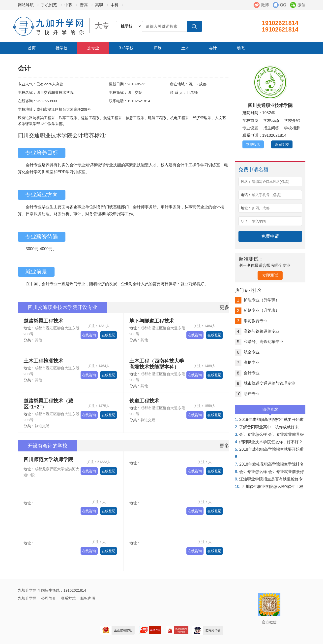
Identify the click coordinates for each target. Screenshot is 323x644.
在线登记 (109, 335)
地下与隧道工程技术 (152, 321)
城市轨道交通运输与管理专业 (265, 383)
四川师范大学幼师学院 (48, 459)
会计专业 (247, 373)
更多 (224, 307)
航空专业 (247, 352)
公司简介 (49, 598)
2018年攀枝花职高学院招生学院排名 (269, 464)
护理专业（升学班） (257, 300)
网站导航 (26, 5)
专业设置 (250, 128)
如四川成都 (261, 208)
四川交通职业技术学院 (270, 105)
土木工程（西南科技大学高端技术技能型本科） (157, 364)
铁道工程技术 (144, 401)
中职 (68, 5)
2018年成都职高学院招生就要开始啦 (269, 420)
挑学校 (61, 48)
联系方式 (68, 598)
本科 (115, 5)
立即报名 (253, 144)
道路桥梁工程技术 (43, 321)
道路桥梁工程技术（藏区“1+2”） (48, 404)
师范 (157, 48)
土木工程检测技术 (43, 361)
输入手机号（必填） (268, 195)
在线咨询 (89, 335)
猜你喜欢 (270, 411)
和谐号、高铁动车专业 (259, 342)
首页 (32, 48)
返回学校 (282, 144)
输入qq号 (259, 221)
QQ (283, 5)
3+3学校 (126, 48)
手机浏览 (49, 5)
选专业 (93, 48)
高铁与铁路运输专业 (257, 331)
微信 (301, 5)
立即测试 (270, 275)
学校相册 (292, 128)
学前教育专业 (251, 321)
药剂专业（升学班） (257, 310)
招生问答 (271, 128)
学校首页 (250, 120)
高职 (99, 5)
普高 (84, 5)
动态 (241, 48)
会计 (213, 48)
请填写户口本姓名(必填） (272, 182)
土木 (185, 48)
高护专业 (247, 362)
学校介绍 (292, 120)
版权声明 (88, 598)
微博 (265, 5)
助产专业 (247, 394)
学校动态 (271, 120)
